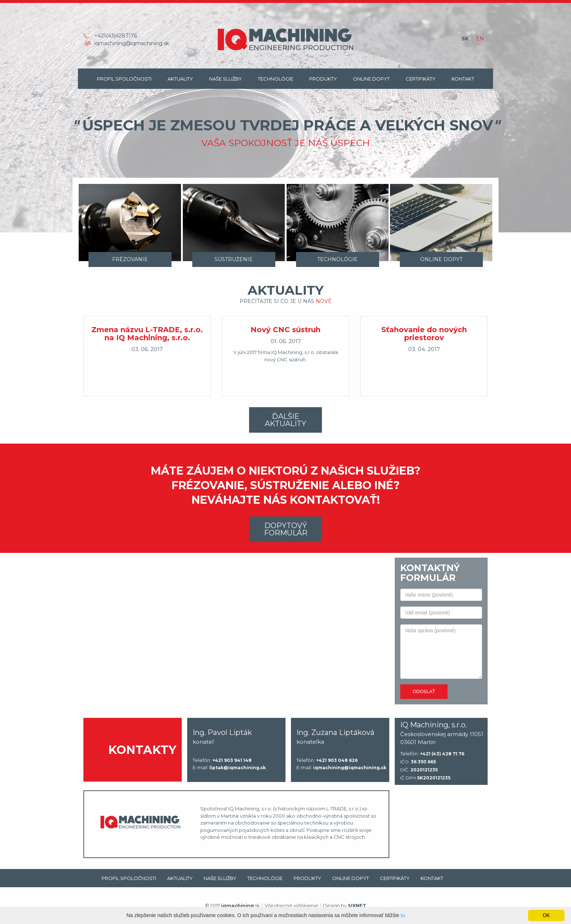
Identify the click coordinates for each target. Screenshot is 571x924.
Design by (345, 905)
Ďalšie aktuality (285, 420)
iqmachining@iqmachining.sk (132, 43)
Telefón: (222, 760)
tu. (403, 915)
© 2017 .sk (233, 905)
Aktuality (180, 79)
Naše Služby (225, 79)
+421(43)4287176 (116, 36)
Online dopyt (371, 79)
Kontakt (463, 79)
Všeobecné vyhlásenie (292, 905)
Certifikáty (421, 79)
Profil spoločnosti (124, 79)
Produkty (323, 79)
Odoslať (424, 691)
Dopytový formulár (286, 529)
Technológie (275, 79)
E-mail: (229, 768)
